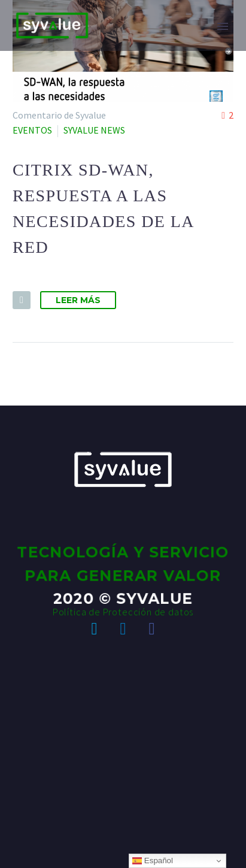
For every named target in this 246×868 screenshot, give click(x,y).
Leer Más (78, 300)
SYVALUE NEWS (94, 130)
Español (153, 861)
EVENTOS (32, 130)
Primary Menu (223, 26)
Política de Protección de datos (123, 413)
